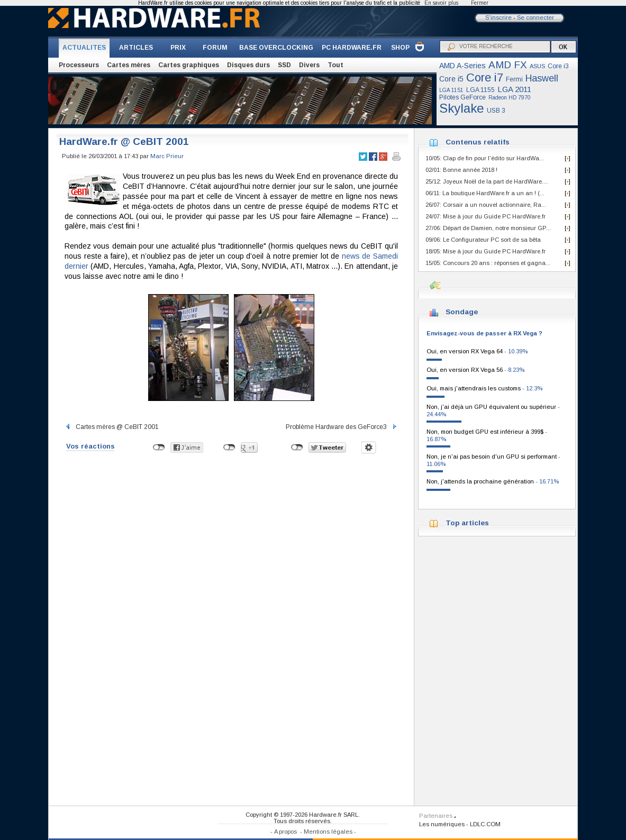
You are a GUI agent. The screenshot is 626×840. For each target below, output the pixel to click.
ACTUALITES (84, 48)
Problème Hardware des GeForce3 (342, 427)
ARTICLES (136, 48)
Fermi (514, 79)
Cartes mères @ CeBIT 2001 (112, 427)
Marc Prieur (167, 156)
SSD (284, 65)
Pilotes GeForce (462, 97)
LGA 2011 (514, 89)
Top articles (467, 523)
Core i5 (451, 79)
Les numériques (442, 824)
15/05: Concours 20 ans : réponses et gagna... (488, 263)
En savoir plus (441, 3)
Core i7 (485, 77)
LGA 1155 (480, 90)
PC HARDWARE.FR (352, 48)
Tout (335, 65)
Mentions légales (328, 832)
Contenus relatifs (478, 142)
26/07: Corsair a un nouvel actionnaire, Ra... (486, 205)
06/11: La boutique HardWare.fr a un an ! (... (485, 193)
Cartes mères (129, 65)
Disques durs (248, 65)
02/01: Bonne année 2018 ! (461, 170)
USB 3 (496, 111)
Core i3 (558, 66)
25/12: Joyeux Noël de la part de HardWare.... (487, 181)
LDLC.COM (485, 824)
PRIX (178, 48)
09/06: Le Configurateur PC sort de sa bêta (483, 240)
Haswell (542, 78)
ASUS (537, 66)
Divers (309, 65)
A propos (285, 832)
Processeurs (79, 65)
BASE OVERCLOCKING (276, 48)
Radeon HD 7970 (510, 98)
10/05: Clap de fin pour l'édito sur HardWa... (485, 158)
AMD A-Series (462, 66)
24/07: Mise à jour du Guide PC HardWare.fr (486, 216)
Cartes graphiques (189, 65)
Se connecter (536, 17)
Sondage (462, 312)
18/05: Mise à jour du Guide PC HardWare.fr (486, 251)
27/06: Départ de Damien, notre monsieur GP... (488, 228)
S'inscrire (498, 17)
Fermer (480, 3)
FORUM (215, 48)
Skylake (462, 108)
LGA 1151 (451, 90)
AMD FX (508, 65)
